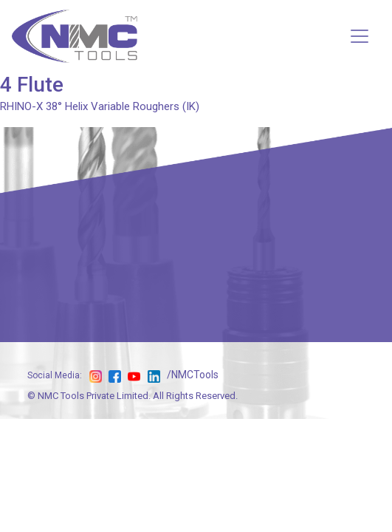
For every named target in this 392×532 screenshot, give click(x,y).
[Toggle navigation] (360, 36)
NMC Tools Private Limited (93, 396)
